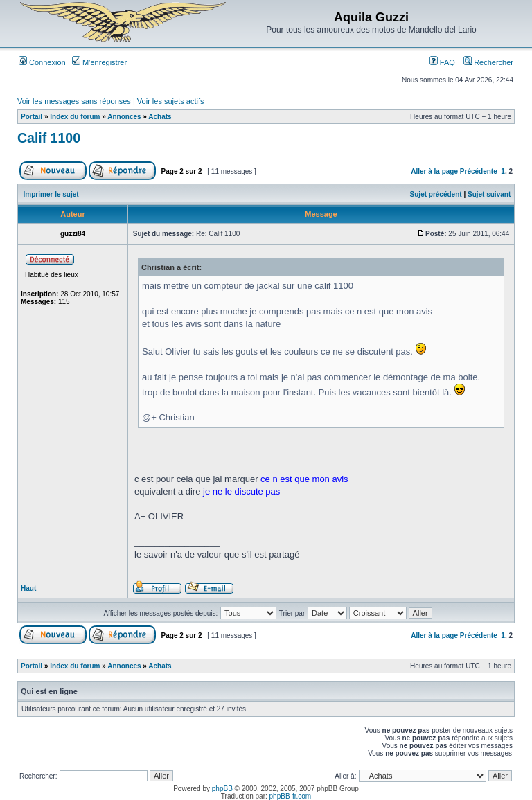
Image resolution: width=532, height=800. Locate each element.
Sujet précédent (436, 194)
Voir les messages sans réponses (74, 101)
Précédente (479, 171)
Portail (32, 117)
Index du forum (75, 117)
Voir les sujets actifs (171, 101)
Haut (28, 588)
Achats (160, 117)
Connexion (42, 62)
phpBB (222, 789)
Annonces (124, 117)
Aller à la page (434, 171)
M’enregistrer (99, 62)
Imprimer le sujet (51, 194)
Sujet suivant (489, 194)
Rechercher (488, 62)
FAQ (442, 62)
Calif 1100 (49, 138)
